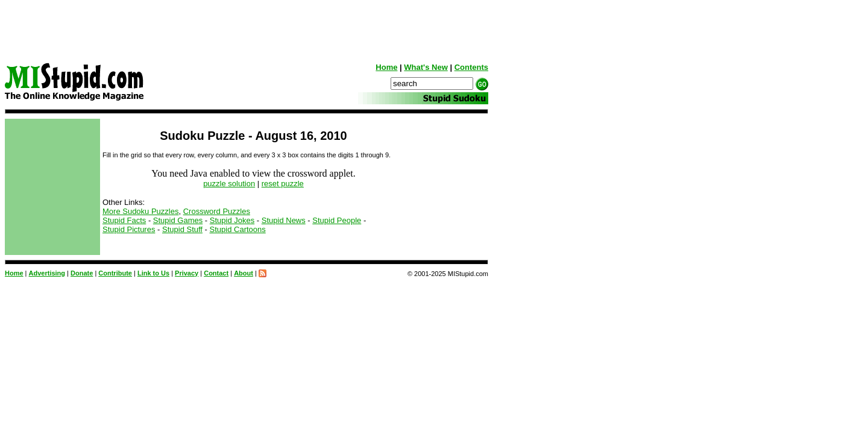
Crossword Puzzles (217, 211)
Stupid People (337, 220)
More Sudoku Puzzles (140, 211)
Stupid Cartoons (238, 229)
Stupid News (284, 220)
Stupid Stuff (182, 229)
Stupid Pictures (129, 229)
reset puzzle (283, 184)
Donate (82, 273)
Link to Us (153, 273)
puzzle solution (229, 184)
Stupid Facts (124, 220)
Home (386, 67)
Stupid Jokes (232, 220)
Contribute (115, 273)
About (244, 273)
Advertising (47, 273)
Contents (471, 67)
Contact (216, 273)
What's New (426, 67)
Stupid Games (178, 220)
